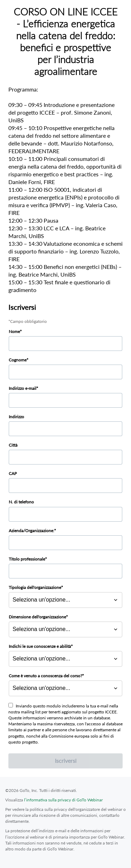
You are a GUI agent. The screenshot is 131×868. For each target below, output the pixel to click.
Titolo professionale (27, 559)
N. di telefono (21, 502)
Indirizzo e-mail (23, 388)
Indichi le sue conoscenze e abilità (40, 646)
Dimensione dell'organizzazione (37, 617)
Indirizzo (16, 417)
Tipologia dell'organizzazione (35, 587)
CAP (13, 473)
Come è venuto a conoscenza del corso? (45, 676)
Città (13, 445)
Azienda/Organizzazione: (31, 531)
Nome (14, 331)
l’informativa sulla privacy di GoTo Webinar (63, 800)
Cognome (18, 360)
